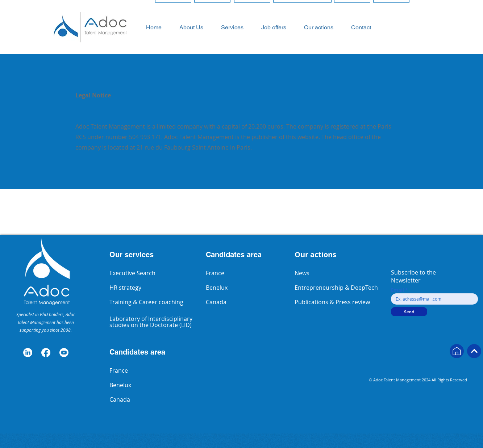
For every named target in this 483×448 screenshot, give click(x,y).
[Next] (457, 351)
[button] (191, 28)
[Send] (409, 312)
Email (397, 290)
